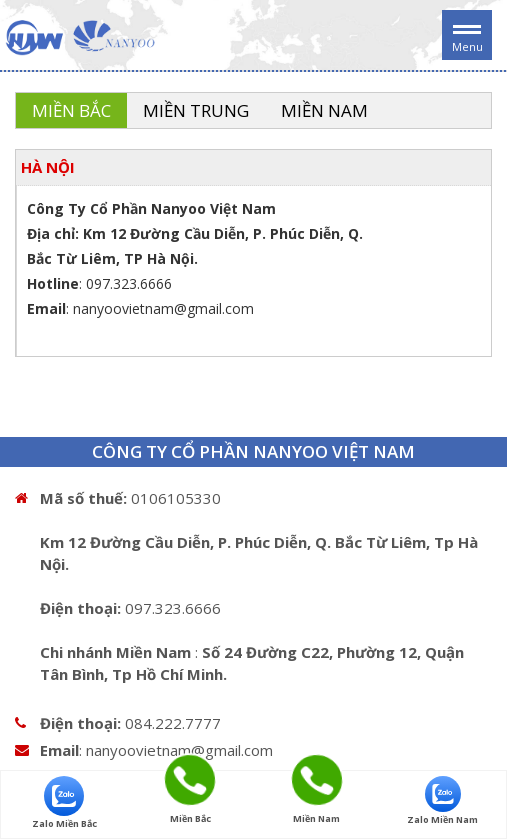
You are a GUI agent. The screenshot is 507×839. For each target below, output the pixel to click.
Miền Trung (196, 110)
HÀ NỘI (48, 167)
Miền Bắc (71, 110)
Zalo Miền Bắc (64, 803)
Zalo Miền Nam (442, 801)
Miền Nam (324, 110)
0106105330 (176, 498)
